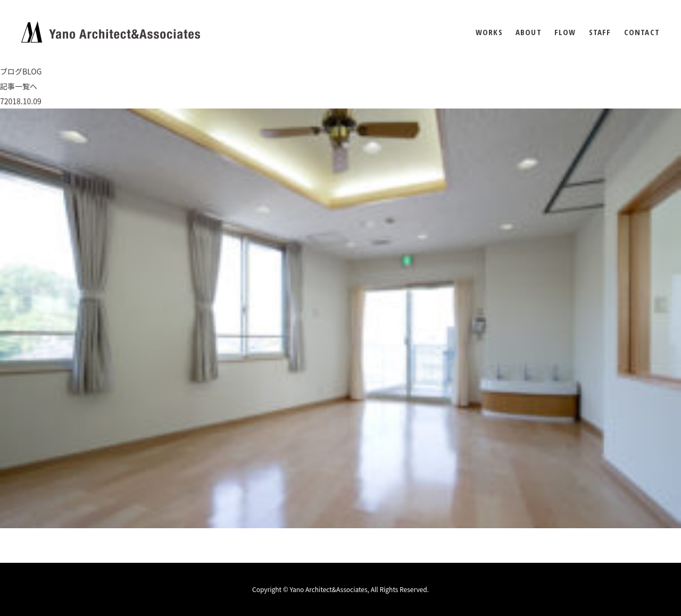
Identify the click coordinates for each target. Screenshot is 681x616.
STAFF (600, 32)
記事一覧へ (19, 86)
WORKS (489, 32)
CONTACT (642, 32)
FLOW (565, 32)
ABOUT (529, 32)
